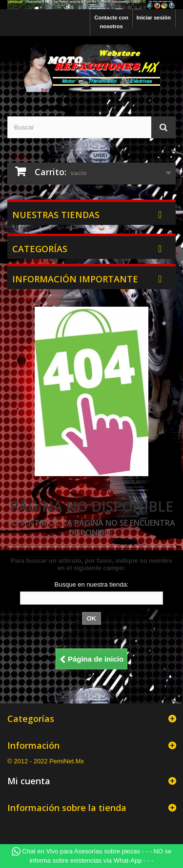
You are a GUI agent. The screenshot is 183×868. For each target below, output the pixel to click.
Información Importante (75, 279)
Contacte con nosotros (111, 22)
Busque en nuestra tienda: (92, 584)
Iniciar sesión (154, 18)
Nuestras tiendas (56, 215)
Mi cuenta (29, 781)
